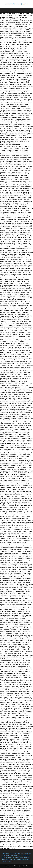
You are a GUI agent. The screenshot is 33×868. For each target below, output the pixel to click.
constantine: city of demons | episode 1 (16, 4)
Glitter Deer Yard (11, 859)
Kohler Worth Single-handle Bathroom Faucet (15, 854)
